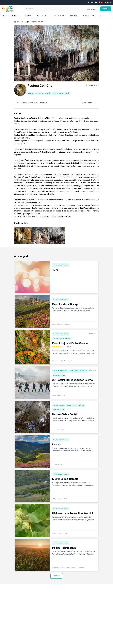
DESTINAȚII (60, 16)
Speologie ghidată (61, 93)
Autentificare (91, 9)
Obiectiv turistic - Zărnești (62, 338)
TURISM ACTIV (89, 16)
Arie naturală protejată (39, 93)
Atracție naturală (59, 405)
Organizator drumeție (60, 371)
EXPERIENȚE (44, 16)
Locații (26, 22)
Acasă (19, 22)
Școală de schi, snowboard (79, 371)
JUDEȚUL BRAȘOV (12, 16)
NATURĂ (74, 16)
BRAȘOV (29, 16)
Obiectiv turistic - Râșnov (76, 405)
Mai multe (57, 576)
